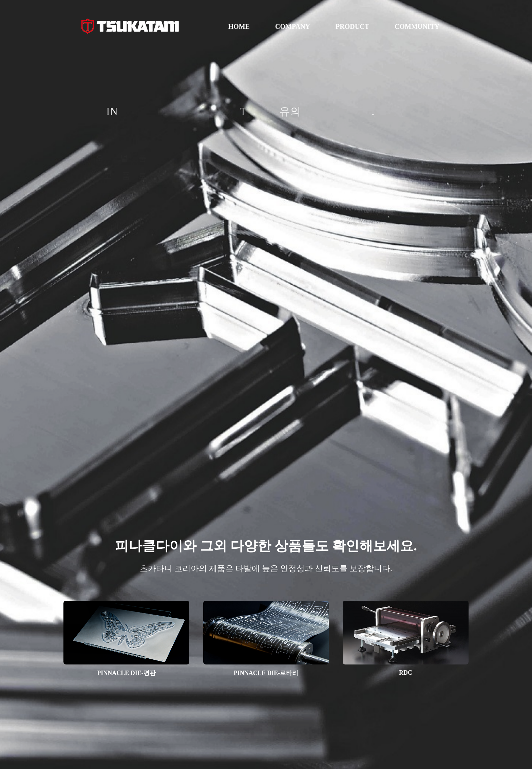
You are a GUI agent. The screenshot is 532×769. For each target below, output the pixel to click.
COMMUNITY (417, 26)
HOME (239, 26)
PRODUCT (352, 26)
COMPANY (293, 26)
